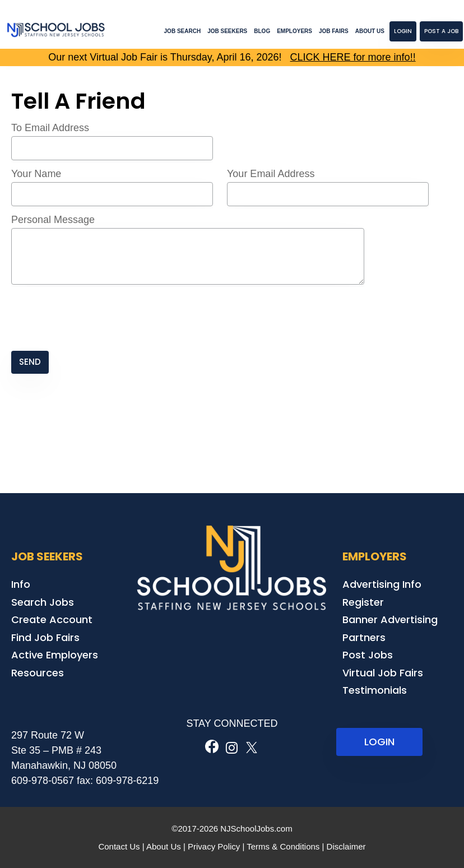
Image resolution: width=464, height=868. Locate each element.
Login (403, 31)
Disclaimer (346, 846)
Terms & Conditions (283, 846)
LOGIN (379, 742)
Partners (364, 637)
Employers (294, 31)
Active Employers (55, 655)
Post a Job (441, 31)
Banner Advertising (390, 619)
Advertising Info (382, 584)
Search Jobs (43, 602)
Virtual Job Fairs (383, 673)
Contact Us (119, 846)
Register (363, 602)
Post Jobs (368, 655)
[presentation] (96, 319)
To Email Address (50, 128)
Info (21, 584)
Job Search (183, 31)
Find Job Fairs (45, 637)
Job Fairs (334, 31)
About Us (370, 31)
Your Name (36, 174)
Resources (38, 673)
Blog (262, 31)
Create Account (52, 619)
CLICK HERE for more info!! (353, 57)
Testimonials (375, 690)
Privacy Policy (214, 846)
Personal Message (53, 220)
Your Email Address (271, 174)
